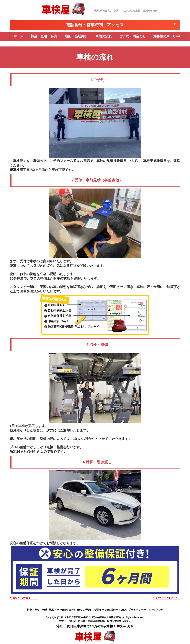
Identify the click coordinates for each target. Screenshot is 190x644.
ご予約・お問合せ (93, 610)
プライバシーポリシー (141, 610)
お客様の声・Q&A (116, 610)
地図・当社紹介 (58, 610)
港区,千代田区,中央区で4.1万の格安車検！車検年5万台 (94, 617)
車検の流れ (75, 610)
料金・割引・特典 (37, 610)
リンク (159, 610)
